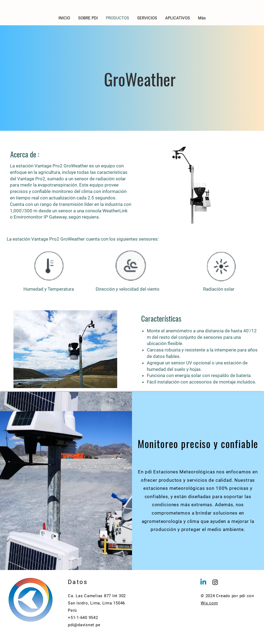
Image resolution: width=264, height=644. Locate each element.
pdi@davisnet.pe (84, 625)
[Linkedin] (203, 582)
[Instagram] (215, 582)
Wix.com (209, 603)
